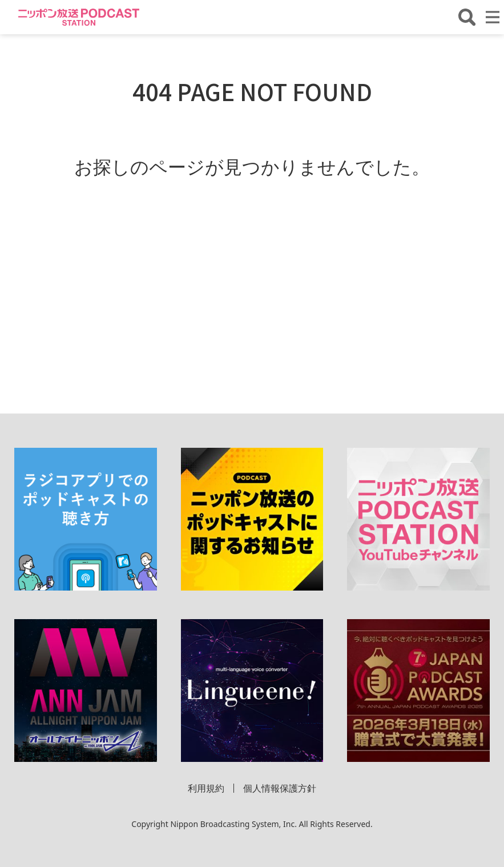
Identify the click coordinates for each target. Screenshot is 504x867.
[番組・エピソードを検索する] (467, 17)
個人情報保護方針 (280, 788)
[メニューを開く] (493, 17)
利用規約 (206, 788)
